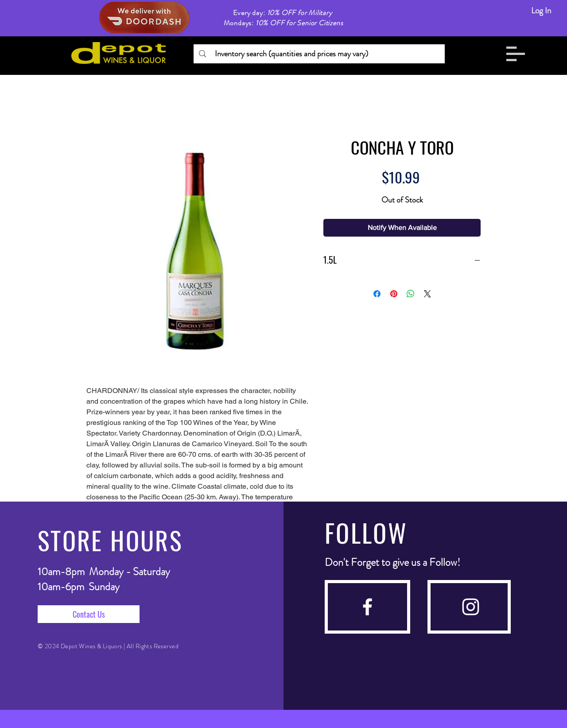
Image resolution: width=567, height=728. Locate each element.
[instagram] (471, 607)
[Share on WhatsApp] (411, 294)
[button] (516, 54)
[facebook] (367, 607)
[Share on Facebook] (377, 294)
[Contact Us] (89, 614)
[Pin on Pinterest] (394, 294)
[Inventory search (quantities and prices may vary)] (319, 54)
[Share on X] (427, 294)
